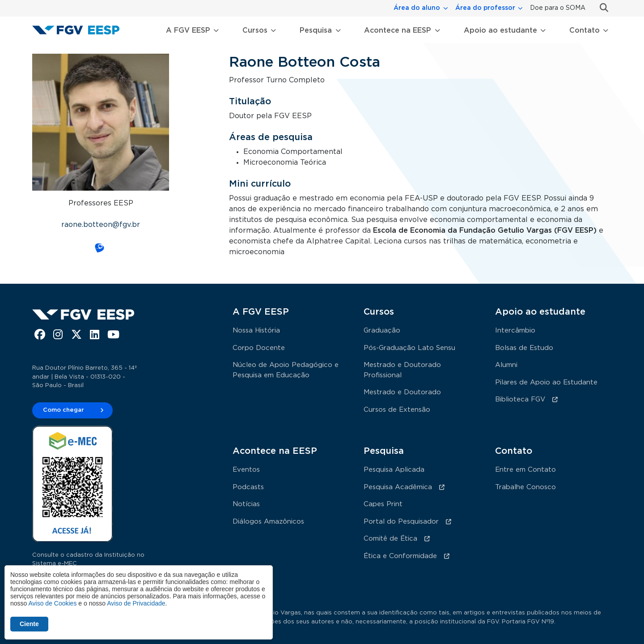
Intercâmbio (515, 331)
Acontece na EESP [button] (398, 30)
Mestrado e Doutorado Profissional (402, 370)
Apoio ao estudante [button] (500, 30)
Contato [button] (585, 30)
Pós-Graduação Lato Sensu (409, 348)
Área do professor (485, 8)
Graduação (382, 331)
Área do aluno (417, 8)
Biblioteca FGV (520, 399)
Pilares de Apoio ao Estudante (546, 382)
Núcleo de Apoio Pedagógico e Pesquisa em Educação (286, 370)
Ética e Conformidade (400, 556)
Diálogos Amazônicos (268, 522)
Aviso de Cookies (52, 603)
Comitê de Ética (390, 539)
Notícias (246, 504)
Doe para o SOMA (558, 8)
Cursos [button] (255, 30)
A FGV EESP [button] (188, 30)
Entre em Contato (525, 470)
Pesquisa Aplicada (394, 470)
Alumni (506, 365)
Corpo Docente (259, 348)
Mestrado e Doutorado (402, 392)
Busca (600, 8)
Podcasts (248, 487)
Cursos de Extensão (397, 410)
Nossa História (256, 331)
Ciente (29, 624)
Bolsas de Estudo (524, 348)
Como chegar (64, 410)
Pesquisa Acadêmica (398, 487)
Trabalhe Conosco (525, 487)
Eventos (246, 470)
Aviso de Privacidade (136, 603)
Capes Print (383, 504)
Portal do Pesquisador (401, 522)
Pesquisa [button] (316, 30)
